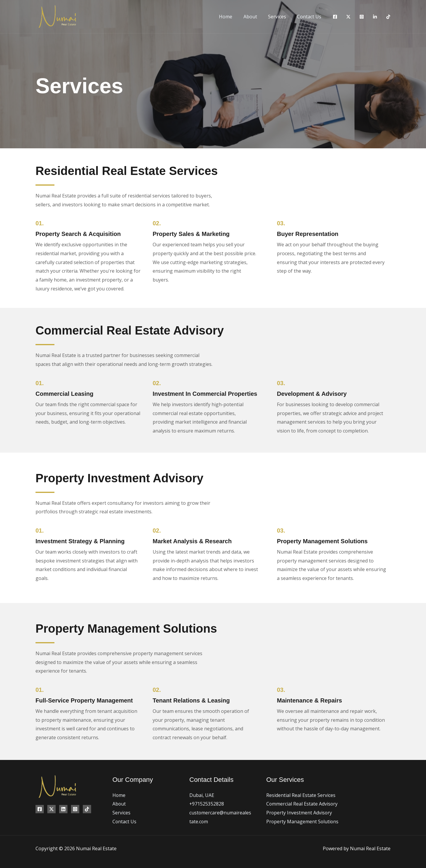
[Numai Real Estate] (57, 16)
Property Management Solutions (303, 822)
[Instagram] (362, 17)
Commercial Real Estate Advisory (302, 804)
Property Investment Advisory (299, 813)
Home (231, 17)
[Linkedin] (375, 17)
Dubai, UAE (202, 795)
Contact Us (310, 17)
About (254, 17)
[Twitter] (348, 17)
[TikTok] (388, 17)
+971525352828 (207, 804)
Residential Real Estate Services (301, 795)
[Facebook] (335, 17)
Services (279, 17)
